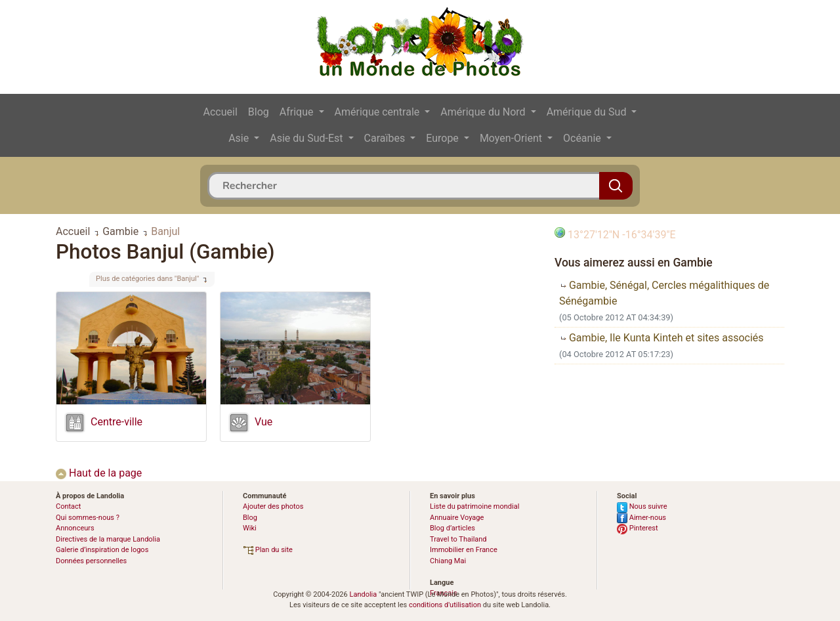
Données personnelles (91, 561)
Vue (263, 422)
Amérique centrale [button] (379, 112)
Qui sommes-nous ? (88, 518)
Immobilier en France (464, 550)
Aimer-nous (641, 518)
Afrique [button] (298, 112)
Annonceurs (75, 528)
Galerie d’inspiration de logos (102, 550)
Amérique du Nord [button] (484, 112)
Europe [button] (444, 138)
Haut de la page (99, 473)
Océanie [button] (583, 138)
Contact (68, 506)
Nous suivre (642, 506)
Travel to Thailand (458, 539)
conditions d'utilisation (445, 605)
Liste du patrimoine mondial (474, 506)
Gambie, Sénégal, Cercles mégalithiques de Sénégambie (664, 293)
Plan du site (268, 550)
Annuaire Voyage (457, 518)
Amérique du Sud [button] (588, 112)
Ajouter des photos (273, 506)
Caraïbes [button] (386, 138)
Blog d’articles (452, 528)
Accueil (220, 112)
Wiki (250, 528)
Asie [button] (240, 138)
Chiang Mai (448, 561)
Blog (259, 112)
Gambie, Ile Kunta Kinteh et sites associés (661, 338)
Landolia (363, 594)
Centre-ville (116, 422)
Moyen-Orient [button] (512, 138)
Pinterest (638, 528)
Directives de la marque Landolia (108, 539)
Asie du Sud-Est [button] (307, 138)
